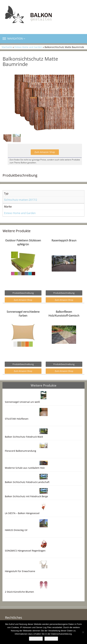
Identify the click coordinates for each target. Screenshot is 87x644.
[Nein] (83, 632)
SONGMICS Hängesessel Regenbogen (25, 551)
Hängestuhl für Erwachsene (20, 571)
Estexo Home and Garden (28, 47)
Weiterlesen (51, 639)
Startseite (7, 47)
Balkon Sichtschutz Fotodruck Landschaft (27, 482)
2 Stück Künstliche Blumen (19, 592)
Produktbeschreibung (23, 293)
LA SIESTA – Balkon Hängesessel (22, 513)
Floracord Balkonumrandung (20, 451)
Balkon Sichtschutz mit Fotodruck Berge (26, 496)
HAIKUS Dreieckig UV (16, 530)
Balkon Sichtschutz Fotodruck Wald (24, 437)
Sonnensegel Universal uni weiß (22, 402)
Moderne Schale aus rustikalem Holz (25, 468)
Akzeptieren (36, 639)
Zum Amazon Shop (45, 152)
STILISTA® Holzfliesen (17, 419)
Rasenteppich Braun (64, 240)
